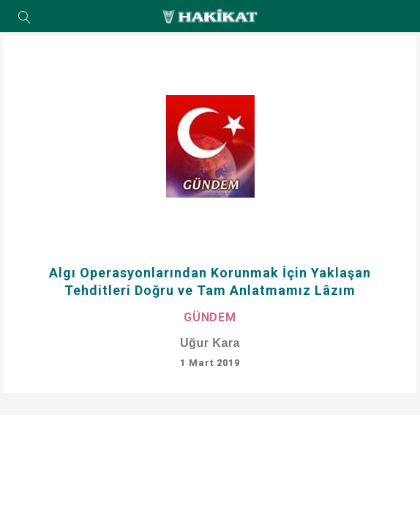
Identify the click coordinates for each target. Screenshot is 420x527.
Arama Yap (25, 18)
